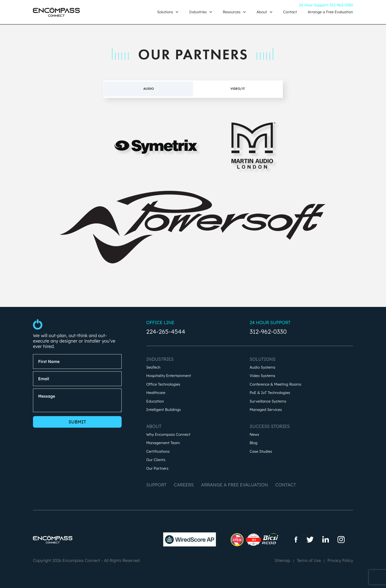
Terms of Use (309, 560)
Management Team (163, 443)
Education (155, 401)
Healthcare (156, 393)
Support (156, 485)
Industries (198, 12)
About (262, 12)
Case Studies (261, 452)
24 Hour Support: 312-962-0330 (326, 5)
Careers (184, 485)
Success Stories (270, 426)
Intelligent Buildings (163, 410)
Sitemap (282, 560)
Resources (232, 12)
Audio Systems (262, 368)
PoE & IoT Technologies (270, 393)
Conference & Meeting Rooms (275, 384)
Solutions (166, 12)
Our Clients (156, 460)
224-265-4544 (166, 332)
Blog (254, 443)
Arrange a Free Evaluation (330, 12)
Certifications (158, 452)
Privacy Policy (340, 560)
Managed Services (266, 410)
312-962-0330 (268, 332)
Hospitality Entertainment (169, 376)
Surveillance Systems (268, 401)
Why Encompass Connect (168, 435)
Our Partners (157, 469)
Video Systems (262, 376)
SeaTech (153, 368)
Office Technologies (163, 384)
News (254, 435)
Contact (290, 12)
